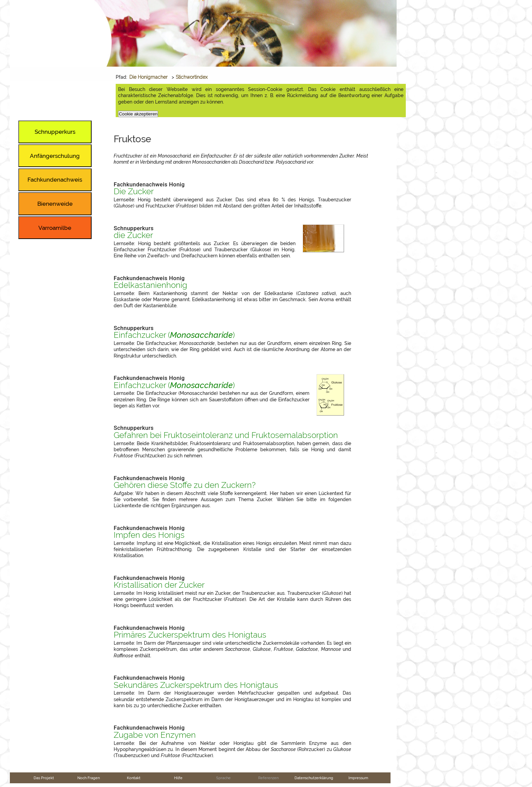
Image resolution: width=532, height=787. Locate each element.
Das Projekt (44, 778)
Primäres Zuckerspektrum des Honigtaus (190, 635)
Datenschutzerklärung (314, 778)
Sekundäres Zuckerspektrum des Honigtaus (196, 685)
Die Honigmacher (148, 77)
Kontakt (134, 778)
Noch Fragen (89, 778)
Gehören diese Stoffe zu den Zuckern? (185, 485)
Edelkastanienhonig (150, 285)
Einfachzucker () (174, 335)
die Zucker (133, 235)
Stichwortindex (192, 77)
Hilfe (178, 778)
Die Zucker (134, 191)
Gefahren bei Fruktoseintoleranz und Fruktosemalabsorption (226, 435)
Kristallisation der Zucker (159, 585)
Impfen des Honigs (149, 535)
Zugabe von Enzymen (155, 735)
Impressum (358, 778)
